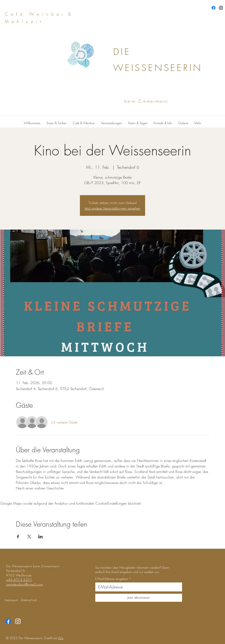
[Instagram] (221, 8)
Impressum (11, 600)
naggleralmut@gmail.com (24, 584)
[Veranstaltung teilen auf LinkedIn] (41, 537)
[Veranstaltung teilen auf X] (29, 537)
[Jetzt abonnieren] (139, 598)
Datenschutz (29, 600)
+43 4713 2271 (19, 580)
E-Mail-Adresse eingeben (112, 579)
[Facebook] (214, 8)
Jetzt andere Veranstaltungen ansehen (112, 208)
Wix (61, 638)
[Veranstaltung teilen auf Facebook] (18, 537)
